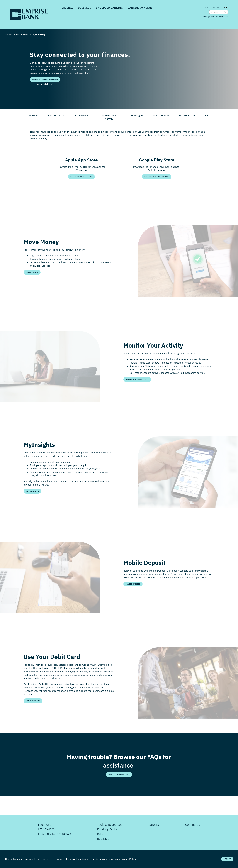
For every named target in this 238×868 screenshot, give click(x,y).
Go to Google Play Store (157, 177)
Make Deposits (161, 115)
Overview (33, 115)
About (206, 7)
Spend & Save (22, 35)
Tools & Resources (110, 825)
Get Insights (136, 115)
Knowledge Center (107, 829)
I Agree (227, 859)
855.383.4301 (46, 829)
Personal (66, 8)
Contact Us (193, 825)
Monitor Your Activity (109, 117)
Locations (45, 825)
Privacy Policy (128, 859)
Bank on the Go (56, 115)
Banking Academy (140, 8)
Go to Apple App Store (81, 177)
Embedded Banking (109, 8)
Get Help (216, 7)
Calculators (103, 839)
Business (85, 8)
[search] (226, 12)
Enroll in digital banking (45, 84)
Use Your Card (187, 115)
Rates (100, 834)
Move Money (82, 115)
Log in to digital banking (45, 79)
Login (225, 7)
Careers (154, 825)
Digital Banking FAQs (119, 774)
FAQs (207, 115)
